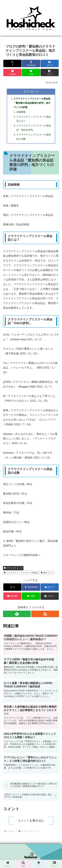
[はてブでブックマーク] (50, 63)
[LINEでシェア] (31, 72)
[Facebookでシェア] (31, 63)
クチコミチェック (13, 568)
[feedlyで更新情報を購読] (17, 614)
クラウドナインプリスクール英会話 (21, 573)
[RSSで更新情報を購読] (45, 614)
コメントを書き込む (31, 821)
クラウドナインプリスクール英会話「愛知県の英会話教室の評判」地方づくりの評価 (32, 103)
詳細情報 (21, 112)
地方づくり (47, 573)
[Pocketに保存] (12, 72)
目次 (26, 91)
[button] (50, 72)
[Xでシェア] (12, 63)
